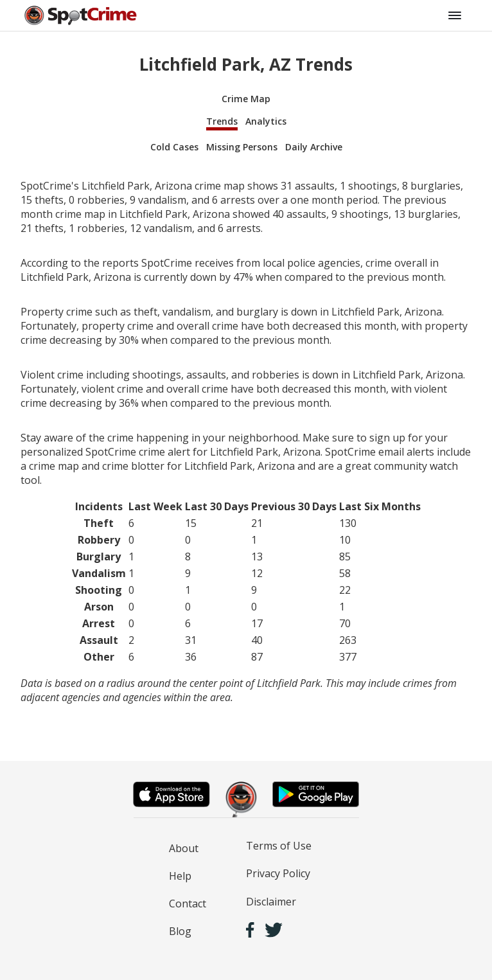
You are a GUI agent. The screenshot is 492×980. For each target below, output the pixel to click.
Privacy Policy (278, 873)
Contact (188, 904)
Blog (180, 931)
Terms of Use (279, 846)
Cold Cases (174, 147)
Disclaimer (271, 902)
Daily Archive (314, 147)
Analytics (266, 121)
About (184, 848)
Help (180, 876)
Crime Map (246, 99)
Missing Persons (242, 147)
